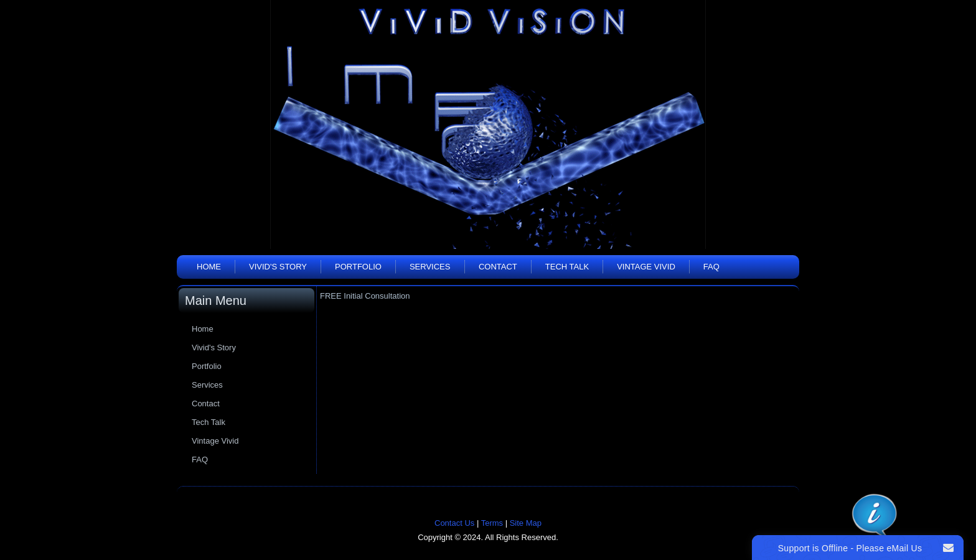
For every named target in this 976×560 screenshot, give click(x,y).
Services (430, 267)
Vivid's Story (278, 267)
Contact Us (454, 523)
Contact (498, 267)
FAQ (711, 267)
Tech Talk (567, 267)
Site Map (526, 523)
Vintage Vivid (646, 267)
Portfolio (358, 267)
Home (209, 267)
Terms (492, 523)
